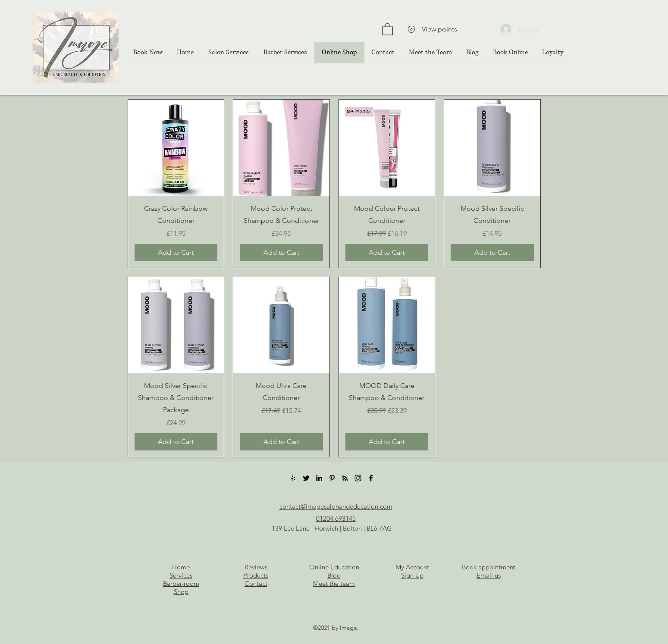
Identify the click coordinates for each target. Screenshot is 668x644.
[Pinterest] (332, 478)
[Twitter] (306, 478)
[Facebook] (371, 478)
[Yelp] (293, 478)
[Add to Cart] (176, 253)
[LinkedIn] (319, 478)
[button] (387, 29)
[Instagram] (358, 478)
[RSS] (345, 478)
